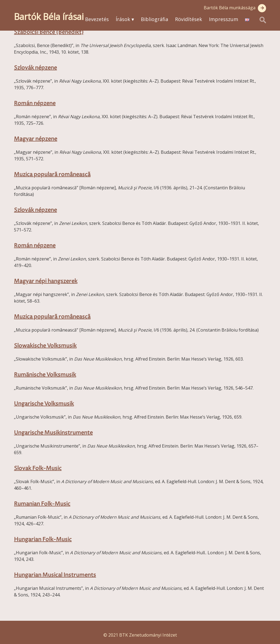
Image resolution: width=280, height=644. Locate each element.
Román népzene (35, 104)
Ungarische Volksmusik (44, 404)
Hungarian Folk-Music (43, 540)
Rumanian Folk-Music (42, 504)
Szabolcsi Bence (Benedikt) (49, 32)
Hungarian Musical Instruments (55, 575)
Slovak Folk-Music (38, 469)
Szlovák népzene (35, 68)
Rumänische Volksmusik (45, 375)
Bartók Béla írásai (49, 17)
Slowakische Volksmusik (45, 346)
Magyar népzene (36, 139)
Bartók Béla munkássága (230, 8)
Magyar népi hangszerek (46, 281)
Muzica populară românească (52, 175)
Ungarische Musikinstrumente (53, 433)
